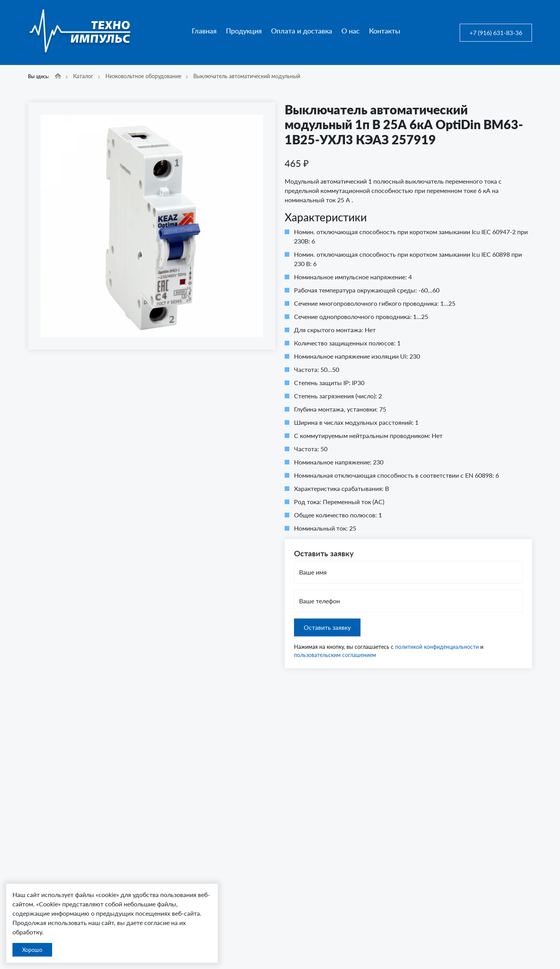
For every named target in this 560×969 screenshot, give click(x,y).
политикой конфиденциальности (437, 647)
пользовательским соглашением (335, 655)
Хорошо (32, 950)
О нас (351, 31)
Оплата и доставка (302, 31)
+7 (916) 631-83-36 (496, 32)
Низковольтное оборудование (143, 76)
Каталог (83, 76)
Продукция (244, 31)
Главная (204, 31)
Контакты (385, 31)
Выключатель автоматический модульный (247, 76)
